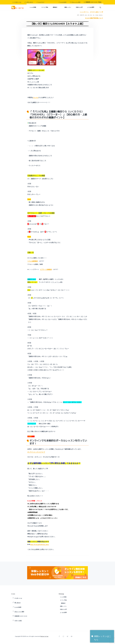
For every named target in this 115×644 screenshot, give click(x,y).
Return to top (44, 639)
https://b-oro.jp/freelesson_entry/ (40, 547)
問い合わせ (18, 605)
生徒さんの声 (63, 612)
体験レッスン (63, 608)
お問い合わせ (30, 2)
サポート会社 (18, 623)
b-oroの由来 (63, 2)
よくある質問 (63, 615)
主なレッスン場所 (76, 2)
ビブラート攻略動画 (46, 272)
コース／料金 (63, 602)
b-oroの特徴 (63, 599)
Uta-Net (36, 100)
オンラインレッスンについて (37, 454)
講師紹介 (63, 605)
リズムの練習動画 (33, 263)
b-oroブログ (41, 2)
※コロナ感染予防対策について (94, 20)
